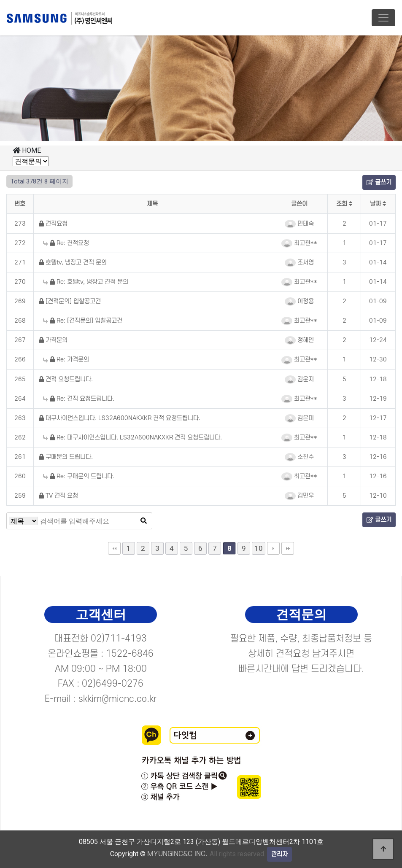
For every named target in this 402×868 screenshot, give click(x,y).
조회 (344, 204)
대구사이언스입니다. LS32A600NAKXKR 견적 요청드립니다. (120, 418)
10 (259, 548)
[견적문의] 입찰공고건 (70, 301)
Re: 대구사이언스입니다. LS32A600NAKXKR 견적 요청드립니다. (132, 438)
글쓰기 (379, 182)
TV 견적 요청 (58, 496)
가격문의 (53, 340)
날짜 (378, 204)
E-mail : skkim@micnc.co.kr (101, 699)
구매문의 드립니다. (66, 457)
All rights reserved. (206, 854)
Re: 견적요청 (66, 243)
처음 (114, 548)
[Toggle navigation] (383, 18)
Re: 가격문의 (66, 360)
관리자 (279, 854)
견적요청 (53, 224)
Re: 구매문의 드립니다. (79, 476)
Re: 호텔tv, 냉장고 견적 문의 (86, 282)
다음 (273, 548)
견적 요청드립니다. (66, 379)
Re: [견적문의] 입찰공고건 (83, 321)
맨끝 (288, 548)
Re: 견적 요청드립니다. (79, 399)
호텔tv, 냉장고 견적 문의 (73, 263)
